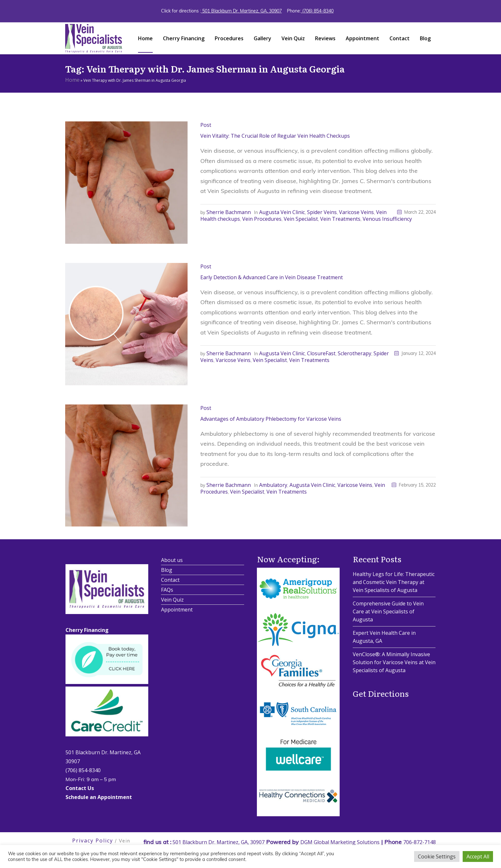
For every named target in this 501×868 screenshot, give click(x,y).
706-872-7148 (420, 842)
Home (72, 80)
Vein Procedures (262, 219)
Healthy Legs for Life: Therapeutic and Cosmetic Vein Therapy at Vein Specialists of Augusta (394, 582)
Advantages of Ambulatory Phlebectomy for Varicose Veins (271, 419)
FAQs (167, 590)
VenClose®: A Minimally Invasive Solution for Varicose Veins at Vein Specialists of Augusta (394, 662)
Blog (167, 570)
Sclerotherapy (355, 353)
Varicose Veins (356, 212)
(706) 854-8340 (317, 11)
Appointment (177, 610)
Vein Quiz (172, 600)
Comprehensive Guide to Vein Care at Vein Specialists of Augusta (388, 611)
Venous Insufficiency (387, 219)
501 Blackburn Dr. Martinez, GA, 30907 (241, 11)
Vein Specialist (301, 219)
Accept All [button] (478, 856)
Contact (170, 580)
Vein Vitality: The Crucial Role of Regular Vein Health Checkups (275, 136)
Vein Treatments (340, 219)
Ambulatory (273, 485)
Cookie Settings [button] (437, 856)
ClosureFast (321, 353)
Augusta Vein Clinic (282, 212)
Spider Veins (322, 212)
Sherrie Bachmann (229, 212)
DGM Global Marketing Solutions (340, 842)
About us (172, 560)
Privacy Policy (93, 841)
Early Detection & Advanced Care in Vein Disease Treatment (272, 277)
